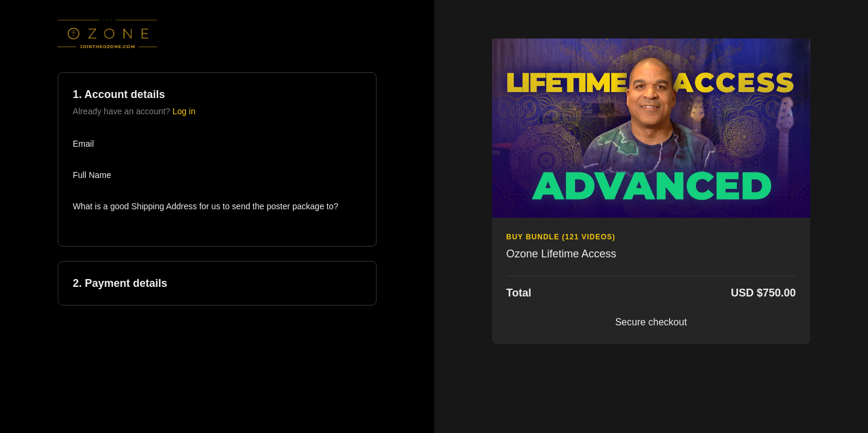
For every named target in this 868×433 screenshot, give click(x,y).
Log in (184, 111)
